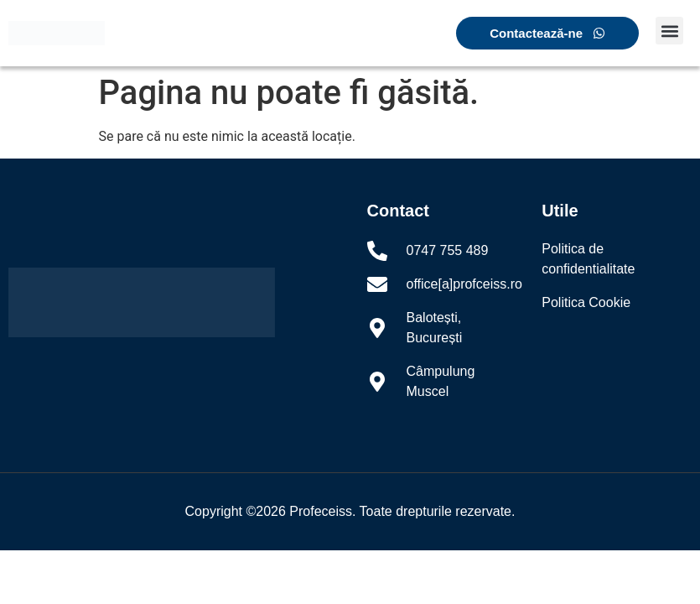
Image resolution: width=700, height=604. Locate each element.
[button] (669, 31)
